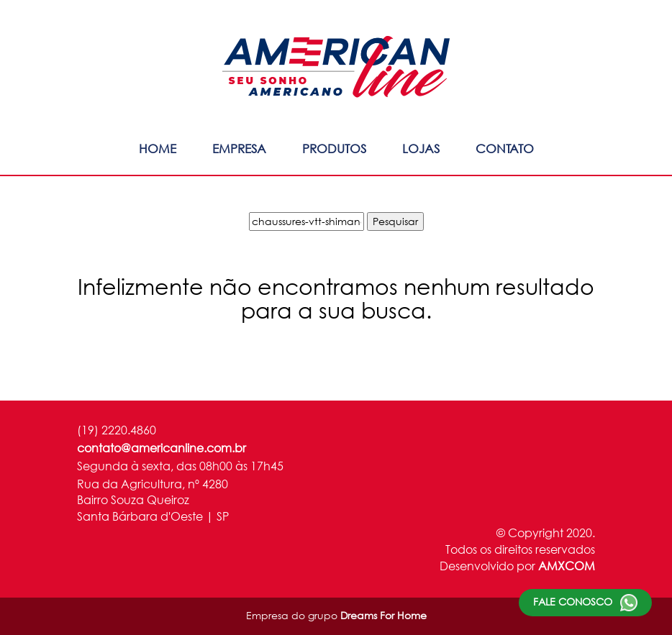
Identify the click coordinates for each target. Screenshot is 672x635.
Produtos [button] (334, 149)
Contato (505, 149)
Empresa (239, 149)
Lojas (421, 149)
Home (158, 149)
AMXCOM (567, 566)
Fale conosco (585, 603)
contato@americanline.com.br (162, 448)
